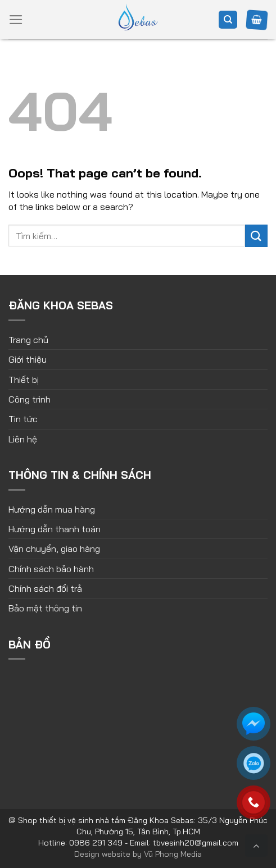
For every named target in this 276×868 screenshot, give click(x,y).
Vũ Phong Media (173, 854)
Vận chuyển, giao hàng (54, 549)
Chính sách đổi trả (45, 588)
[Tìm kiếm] (228, 20)
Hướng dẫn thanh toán (55, 529)
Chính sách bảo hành (51, 569)
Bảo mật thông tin (45, 608)
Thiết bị (24, 380)
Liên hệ (23, 439)
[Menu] (16, 20)
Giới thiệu (28, 359)
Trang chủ (28, 340)
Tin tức (23, 419)
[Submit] (256, 236)
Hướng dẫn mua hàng (52, 509)
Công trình (30, 399)
